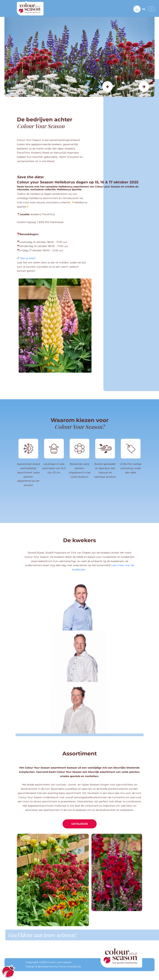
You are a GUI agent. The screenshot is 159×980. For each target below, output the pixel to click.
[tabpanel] (79, 57)
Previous (107, 87)
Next (144, 87)
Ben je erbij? (28, 258)
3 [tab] (134, 83)
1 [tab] (123, 83)
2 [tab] (128, 83)
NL (144, 9)
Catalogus (80, 824)
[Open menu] (151, 9)
